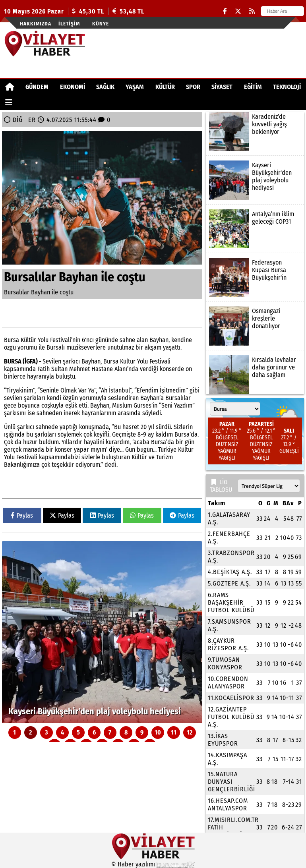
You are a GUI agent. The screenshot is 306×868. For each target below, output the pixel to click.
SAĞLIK (105, 87)
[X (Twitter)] (238, 11)
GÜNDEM (37, 87)
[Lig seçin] (269, 486)
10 (158, 732)
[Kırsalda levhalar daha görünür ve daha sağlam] (255, 375)
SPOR (193, 87)
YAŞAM (135, 87)
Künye (101, 24)
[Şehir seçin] (235, 409)
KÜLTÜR (165, 87)
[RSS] (252, 11)
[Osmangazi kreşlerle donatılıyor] (255, 326)
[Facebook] (225, 11)
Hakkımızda (36, 24)
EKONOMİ (73, 87)
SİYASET (222, 87)
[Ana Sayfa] (10, 87)
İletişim (69, 24)
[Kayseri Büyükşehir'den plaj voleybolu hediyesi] (102, 632)
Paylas (22, 515)
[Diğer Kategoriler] (9, 102)
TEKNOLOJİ (287, 87)
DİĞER (24, 120)
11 (174, 732)
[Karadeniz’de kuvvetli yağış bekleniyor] (255, 131)
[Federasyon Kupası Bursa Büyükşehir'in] (255, 277)
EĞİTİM (253, 87)
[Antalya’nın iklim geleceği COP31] (255, 229)
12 (190, 732)
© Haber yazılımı (153, 864)
